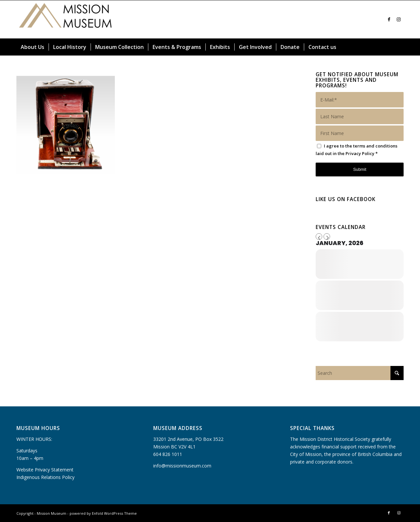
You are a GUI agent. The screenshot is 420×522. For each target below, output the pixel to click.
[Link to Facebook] (389, 19)
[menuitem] (32, 47)
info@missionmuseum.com (182, 466)
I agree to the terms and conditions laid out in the (357, 150)
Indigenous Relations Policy (45, 477)
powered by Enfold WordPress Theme (103, 513)
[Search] (400, 47)
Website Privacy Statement (45, 470)
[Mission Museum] (66, 19)
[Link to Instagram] (399, 19)
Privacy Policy (360, 153)
